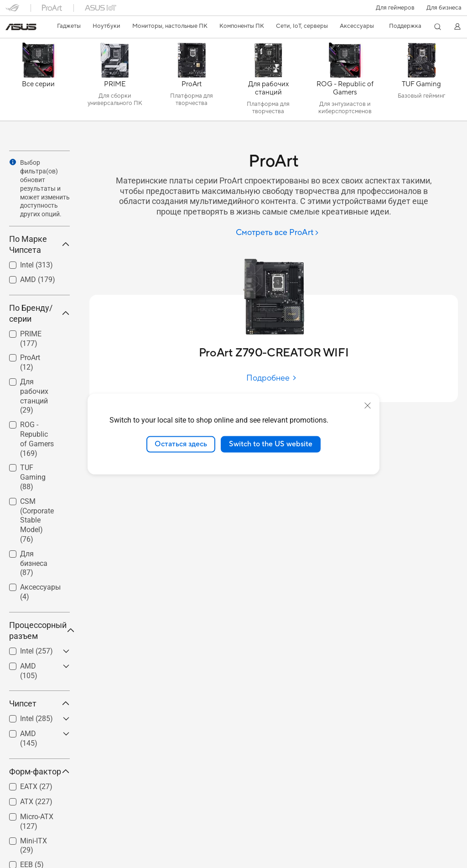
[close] (368, 406)
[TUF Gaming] (421, 82)
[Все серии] (38, 82)
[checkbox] (36, 397)
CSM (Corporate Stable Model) (37, 520)
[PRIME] (115, 82)
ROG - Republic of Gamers (37, 439)
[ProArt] (192, 82)
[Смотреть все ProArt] (278, 233)
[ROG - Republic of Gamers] (345, 82)
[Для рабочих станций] (268, 82)
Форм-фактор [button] (39, 771)
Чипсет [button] (39, 703)
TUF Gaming (33, 477)
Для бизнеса (444, 8)
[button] (395, 8)
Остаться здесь (181, 444)
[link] (21, 27)
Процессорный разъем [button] (39, 630)
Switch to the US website (271, 444)
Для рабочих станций (34, 396)
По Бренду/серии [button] (39, 313)
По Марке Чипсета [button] (39, 244)
